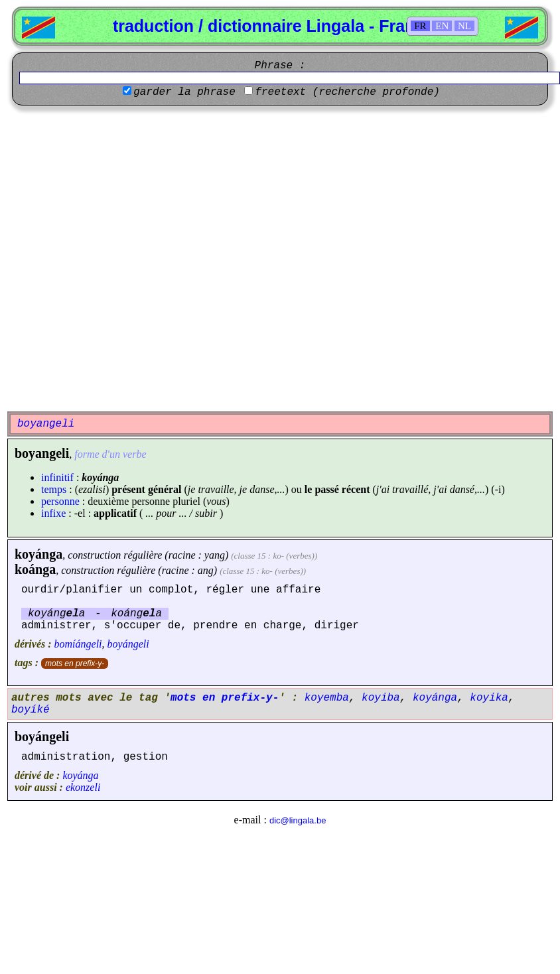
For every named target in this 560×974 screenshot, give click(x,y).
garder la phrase (184, 92)
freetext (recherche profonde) (347, 92)
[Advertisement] (143, 258)
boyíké (31, 710)
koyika (489, 698)
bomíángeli (78, 644)
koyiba (381, 698)
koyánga (38, 554)
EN (442, 26)
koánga (35, 569)
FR (420, 26)
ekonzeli (83, 787)
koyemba (327, 698)
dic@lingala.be (298, 820)
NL (464, 26)
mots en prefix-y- (75, 663)
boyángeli (128, 644)
